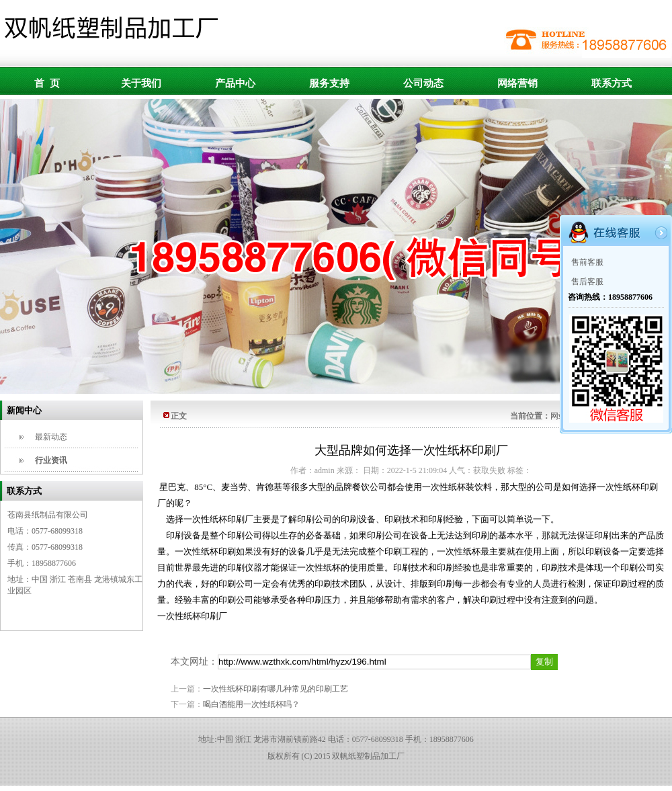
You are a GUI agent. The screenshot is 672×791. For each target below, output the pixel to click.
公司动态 (423, 83)
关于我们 (141, 83)
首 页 (47, 83)
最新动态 (51, 437)
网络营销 (517, 83)
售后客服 (587, 282)
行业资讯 (51, 460)
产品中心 (235, 83)
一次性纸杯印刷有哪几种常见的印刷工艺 (276, 689)
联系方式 (612, 83)
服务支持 (329, 83)
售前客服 (587, 262)
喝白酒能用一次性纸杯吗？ (251, 704)
